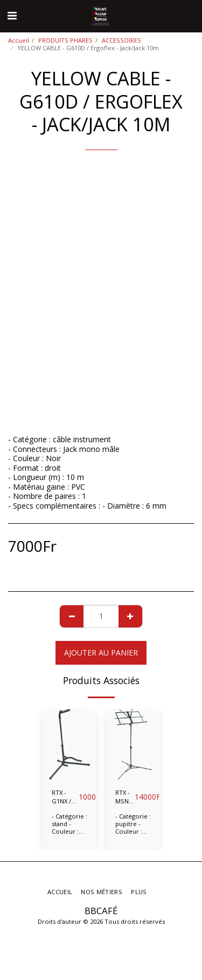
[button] (12, 15)
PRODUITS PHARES (65, 40)
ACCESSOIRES (121, 40)
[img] (69, 744)
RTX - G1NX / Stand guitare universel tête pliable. (65, 797)
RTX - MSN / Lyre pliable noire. (125, 797)
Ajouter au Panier (101, 653)
